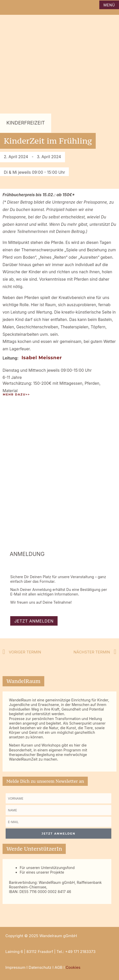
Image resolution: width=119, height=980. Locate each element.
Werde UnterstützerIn (34, 849)
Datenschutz (40, 967)
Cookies (73, 967)
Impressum (15, 967)
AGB (58, 967)
